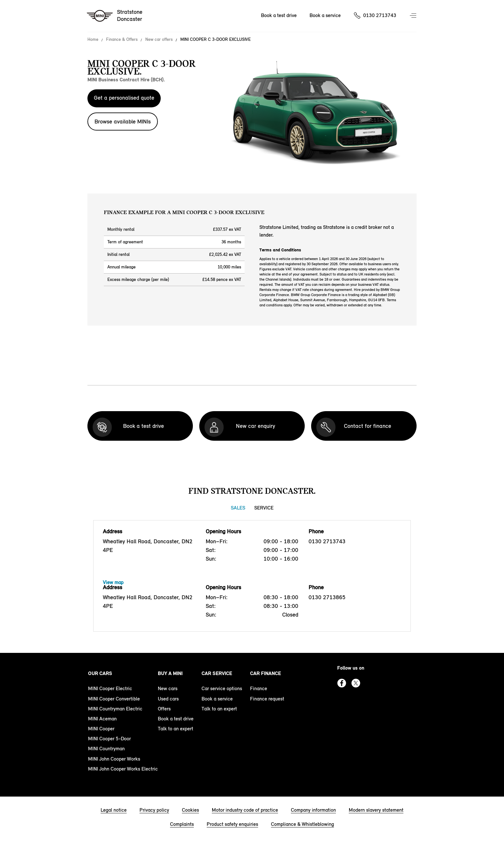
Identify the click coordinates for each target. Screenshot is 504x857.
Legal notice (114, 810)
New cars (168, 688)
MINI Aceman (102, 719)
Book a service (217, 699)
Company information (313, 810)
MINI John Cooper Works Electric (123, 769)
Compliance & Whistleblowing (302, 824)
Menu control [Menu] (414, 16)
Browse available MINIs (123, 122)
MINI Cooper (101, 729)
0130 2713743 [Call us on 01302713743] (380, 15)
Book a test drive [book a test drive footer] (176, 719)
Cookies (190, 810)
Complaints (182, 824)
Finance (259, 688)
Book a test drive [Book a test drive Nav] (279, 15)
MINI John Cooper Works (114, 759)
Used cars (168, 699)
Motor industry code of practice (245, 810)
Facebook (342, 683)
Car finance (265, 673)
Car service (217, 673)
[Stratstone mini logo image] (115, 16)
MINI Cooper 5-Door (109, 739)
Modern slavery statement (376, 810)
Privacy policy (154, 810)
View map (113, 582)
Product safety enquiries (232, 824)
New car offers (159, 40)
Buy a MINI (170, 673)
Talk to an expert (175, 729)
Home (93, 40)
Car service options (222, 688)
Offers (164, 709)
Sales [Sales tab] (238, 508)
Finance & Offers (122, 40)
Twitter (356, 683)
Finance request (267, 699)
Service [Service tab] (264, 508)
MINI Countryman (106, 749)
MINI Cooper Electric (110, 688)
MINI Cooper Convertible (114, 699)
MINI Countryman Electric (115, 709)
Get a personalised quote (124, 98)
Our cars (100, 673)
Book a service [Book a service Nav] (325, 15)
